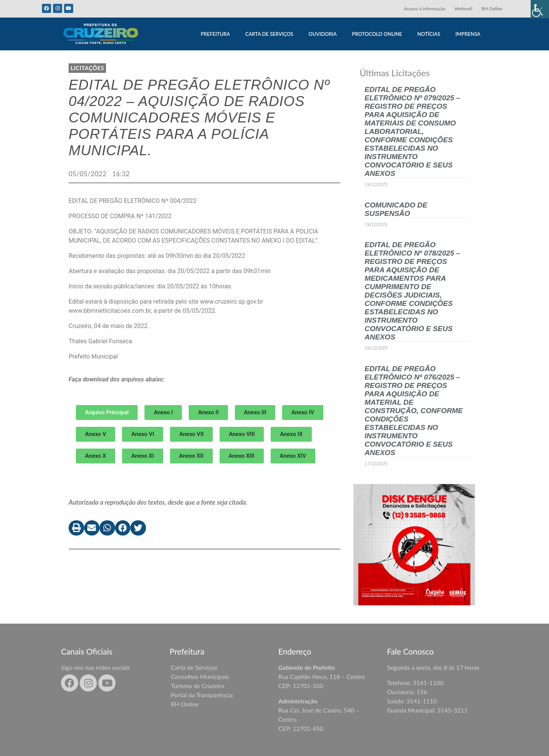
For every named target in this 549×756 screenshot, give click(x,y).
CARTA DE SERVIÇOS (269, 34)
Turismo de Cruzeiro (197, 686)
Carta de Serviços (194, 667)
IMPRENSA (468, 34)
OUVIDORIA (323, 34)
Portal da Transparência (202, 695)
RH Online (492, 9)
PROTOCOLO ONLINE (377, 34)
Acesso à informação (425, 9)
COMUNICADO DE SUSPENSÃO (396, 209)
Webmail (463, 9)
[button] (163, 413)
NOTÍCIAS (429, 34)
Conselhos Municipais (200, 676)
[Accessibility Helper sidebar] (540, 9)
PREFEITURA (215, 34)
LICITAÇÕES (87, 68)
